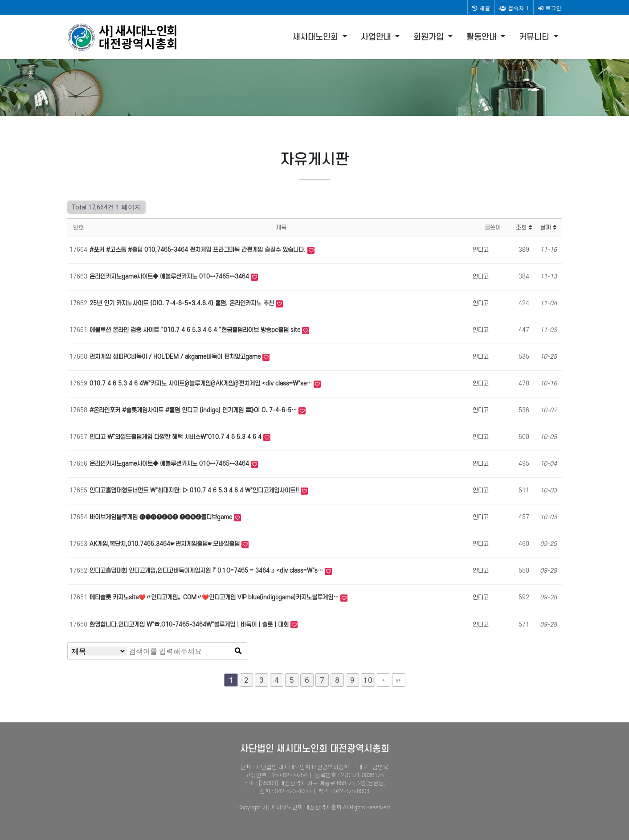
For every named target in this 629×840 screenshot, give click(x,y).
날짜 (548, 227)
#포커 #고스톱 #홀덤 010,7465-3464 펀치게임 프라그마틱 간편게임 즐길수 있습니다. (198, 250)
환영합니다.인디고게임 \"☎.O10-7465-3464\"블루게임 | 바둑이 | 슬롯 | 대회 (190, 625)
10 (368, 680)
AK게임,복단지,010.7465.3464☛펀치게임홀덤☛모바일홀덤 (165, 544)
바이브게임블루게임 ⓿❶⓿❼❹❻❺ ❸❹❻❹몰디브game (162, 517)
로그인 (550, 8)
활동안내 (483, 37)
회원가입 (430, 37)
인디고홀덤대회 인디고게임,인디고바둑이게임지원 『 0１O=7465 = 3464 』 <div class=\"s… (207, 571)
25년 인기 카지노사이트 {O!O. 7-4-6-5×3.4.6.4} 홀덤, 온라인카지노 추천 (183, 303)
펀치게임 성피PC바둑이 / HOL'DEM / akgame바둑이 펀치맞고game (176, 357)
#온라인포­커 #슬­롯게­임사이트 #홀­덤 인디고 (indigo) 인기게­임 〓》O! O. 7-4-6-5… (194, 410)
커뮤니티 (535, 37)
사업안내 (377, 37)
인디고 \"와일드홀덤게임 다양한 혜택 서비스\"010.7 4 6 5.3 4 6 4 (176, 437)
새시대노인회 (317, 37)
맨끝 (399, 680)
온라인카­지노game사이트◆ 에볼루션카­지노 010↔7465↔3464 (170, 277)
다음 (384, 680)
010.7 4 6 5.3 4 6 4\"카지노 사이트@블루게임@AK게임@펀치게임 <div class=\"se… (202, 383)
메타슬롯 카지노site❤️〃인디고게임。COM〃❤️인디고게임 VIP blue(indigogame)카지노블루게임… (215, 597)
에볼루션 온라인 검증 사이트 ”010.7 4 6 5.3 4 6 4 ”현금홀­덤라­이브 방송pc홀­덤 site (196, 330)
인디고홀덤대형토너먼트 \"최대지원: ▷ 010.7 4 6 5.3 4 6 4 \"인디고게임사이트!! (195, 490)
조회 (524, 227)
